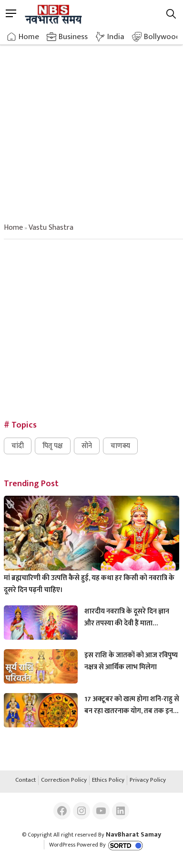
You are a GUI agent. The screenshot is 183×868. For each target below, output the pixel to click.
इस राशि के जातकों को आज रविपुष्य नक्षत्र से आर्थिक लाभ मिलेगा (131, 661)
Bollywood (162, 37)
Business (73, 37)
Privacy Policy (148, 780)
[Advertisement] (91, 125)
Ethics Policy (108, 780)
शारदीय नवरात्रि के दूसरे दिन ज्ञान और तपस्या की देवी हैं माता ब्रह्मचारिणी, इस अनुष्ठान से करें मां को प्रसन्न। (127, 617)
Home (29, 37)
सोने (87, 446)
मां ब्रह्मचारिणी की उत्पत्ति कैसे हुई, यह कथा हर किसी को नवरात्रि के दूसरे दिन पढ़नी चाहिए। (89, 584)
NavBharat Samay (133, 834)
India (116, 37)
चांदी (18, 446)
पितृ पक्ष (53, 446)
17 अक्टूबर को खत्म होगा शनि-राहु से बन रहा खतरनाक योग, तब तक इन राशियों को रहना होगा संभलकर (132, 705)
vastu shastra (51, 228)
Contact (25, 780)
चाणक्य (120, 446)
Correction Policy (64, 780)
